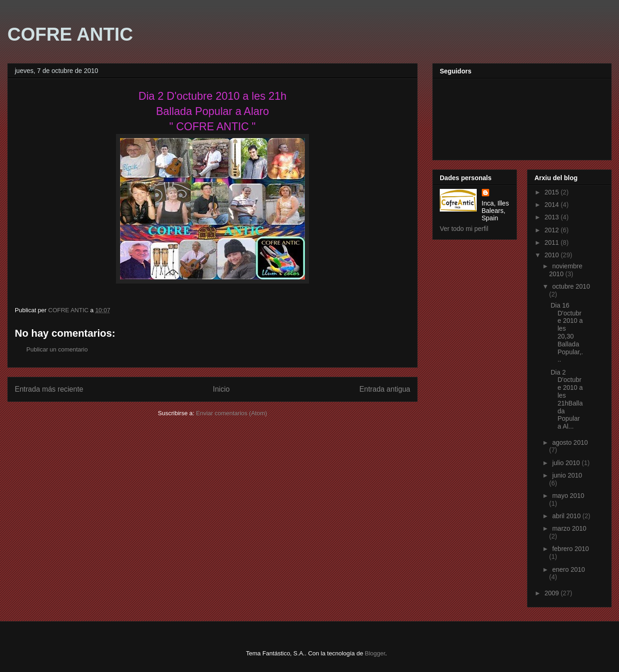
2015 (553, 192)
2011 (553, 242)
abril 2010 (567, 516)
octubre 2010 (571, 286)
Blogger (375, 653)
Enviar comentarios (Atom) (231, 413)
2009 (553, 593)
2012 (553, 230)
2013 (553, 217)
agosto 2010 (570, 442)
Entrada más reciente (49, 389)
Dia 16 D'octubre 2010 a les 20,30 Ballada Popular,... (567, 333)
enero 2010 (568, 569)
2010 (553, 255)
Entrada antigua (385, 389)
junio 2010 (567, 475)
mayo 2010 (568, 496)
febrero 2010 (570, 549)
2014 (553, 205)
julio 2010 (567, 463)
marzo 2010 (569, 528)
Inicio (221, 389)
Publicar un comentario (57, 349)
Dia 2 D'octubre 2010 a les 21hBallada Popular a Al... (567, 400)
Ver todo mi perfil (464, 229)
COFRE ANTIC (70, 34)
